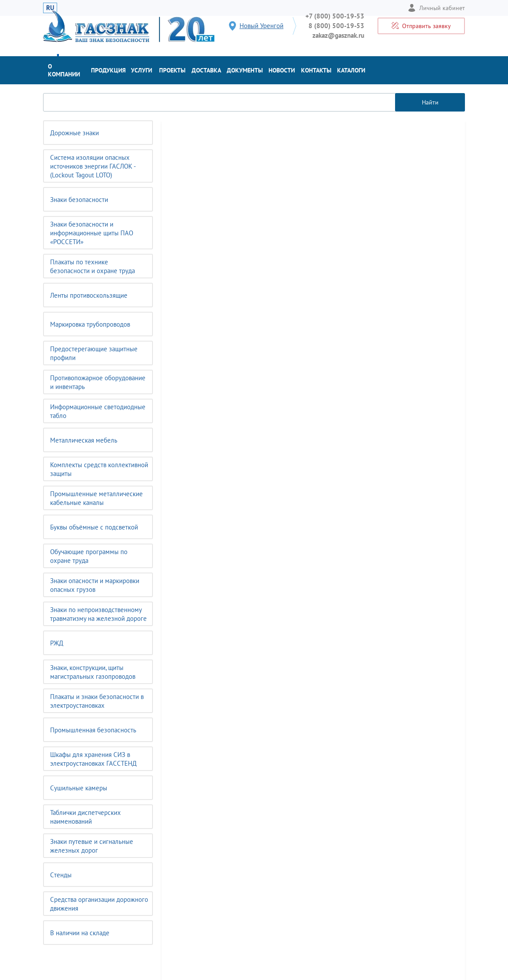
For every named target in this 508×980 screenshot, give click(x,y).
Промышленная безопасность (93, 730)
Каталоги (351, 70)
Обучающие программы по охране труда (89, 556)
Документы (245, 70)
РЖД (57, 643)
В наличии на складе (80, 933)
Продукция (108, 70)
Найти (430, 102)
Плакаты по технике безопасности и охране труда (93, 266)
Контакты (316, 70)
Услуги (142, 70)
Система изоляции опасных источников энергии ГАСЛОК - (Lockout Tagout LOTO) (93, 166)
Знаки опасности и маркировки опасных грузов (95, 585)
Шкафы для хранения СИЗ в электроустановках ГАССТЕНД (93, 759)
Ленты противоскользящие (89, 295)
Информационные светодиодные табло (98, 411)
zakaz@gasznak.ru (338, 35)
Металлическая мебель (84, 440)
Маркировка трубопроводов (90, 324)
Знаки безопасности (79, 200)
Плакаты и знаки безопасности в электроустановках (97, 701)
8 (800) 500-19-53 (336, 26)
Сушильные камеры (79, 788)
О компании (64, 70)
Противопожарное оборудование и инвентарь (98, 382)
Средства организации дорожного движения (99, 904)
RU (50, 8)
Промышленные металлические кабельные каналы (96, 498)
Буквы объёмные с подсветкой (94, 527)
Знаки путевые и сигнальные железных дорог (92, 846)
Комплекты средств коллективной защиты (99, 469)
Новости (282, 70)
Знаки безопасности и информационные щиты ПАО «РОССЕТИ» (92, 233)
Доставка (206, 70)
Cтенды (61, 875)
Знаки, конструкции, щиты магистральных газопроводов (93, 672)
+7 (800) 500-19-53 (335, 16)
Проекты (172, 70)
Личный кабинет (436, 8)
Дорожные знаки (74, 133)
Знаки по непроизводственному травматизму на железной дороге (98, 614)
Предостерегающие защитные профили (94, 353)
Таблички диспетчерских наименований (85, 817)
